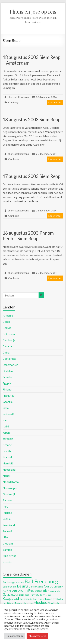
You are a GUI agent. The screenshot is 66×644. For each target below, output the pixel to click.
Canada (7, 346)
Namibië (8, 463)
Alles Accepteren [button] (37, 636)
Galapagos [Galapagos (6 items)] (10, 594)
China (6, 352)
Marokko (8, 457)
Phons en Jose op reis (33, 12)
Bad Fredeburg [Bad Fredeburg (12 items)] (41, 581)
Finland (7, 389)
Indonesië (8, 414)
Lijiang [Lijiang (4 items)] (10, 603)
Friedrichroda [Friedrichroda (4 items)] (54, 591)
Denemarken (10, 365)
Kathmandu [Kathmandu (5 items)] (26, 599)
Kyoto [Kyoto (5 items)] (56, 599)
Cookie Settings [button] (15, 636)
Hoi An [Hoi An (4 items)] (42, 595)
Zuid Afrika (10, 556)
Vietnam (8, 543)
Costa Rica (9, 359)
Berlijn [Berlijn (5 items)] (32, 587)
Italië (6, 426)
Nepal (6, 476)
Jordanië (8, 439)
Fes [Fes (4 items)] (4, 591)
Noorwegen (10, 488)
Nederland (9, 469)
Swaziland (9, 525)
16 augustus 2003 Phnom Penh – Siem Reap (28, 236)
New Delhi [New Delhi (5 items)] (54, 603)
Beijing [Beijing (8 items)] (23, 586)
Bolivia (7, 328)
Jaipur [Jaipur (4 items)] (48, 595)
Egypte (7, 383)
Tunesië (7, 531)
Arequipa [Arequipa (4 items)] (20, 582)
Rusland (7, 513)
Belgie (7, 322)
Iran (5, 420)
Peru (5, 506)
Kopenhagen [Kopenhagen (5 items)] (45, 599)
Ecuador (8, 377)
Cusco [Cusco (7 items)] (49, 586)
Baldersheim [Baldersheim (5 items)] (10, 587)
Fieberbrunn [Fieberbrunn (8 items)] (17, 590)
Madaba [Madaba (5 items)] (18, 603)
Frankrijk (8, 396)
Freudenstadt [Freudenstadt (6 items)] (38, 591)
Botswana (9, 334)
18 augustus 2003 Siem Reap (32, 120)
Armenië (8, 315)
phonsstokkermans (18, 97)
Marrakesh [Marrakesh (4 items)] (28, 603)
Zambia (7, 550)
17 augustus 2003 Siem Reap (32, 176)
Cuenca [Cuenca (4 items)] (40, 587)
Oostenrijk (9, 494)
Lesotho (7, 451)
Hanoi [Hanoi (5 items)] (21, 595)
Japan (6, 432)
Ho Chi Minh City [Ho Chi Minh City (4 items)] (32, 595)
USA (5, 537)
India (6, 408)
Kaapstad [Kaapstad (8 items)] (11, 598)
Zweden (7, 562)
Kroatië (7, 445)
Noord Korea (11, 482)
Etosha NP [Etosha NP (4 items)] (58, 587)
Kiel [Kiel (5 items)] (35, 599)
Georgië (8, 402)
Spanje (7, 519)
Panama (7, 500)
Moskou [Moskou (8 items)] (40, 602)
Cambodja (14, 102)
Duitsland (8, 371)
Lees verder (55, 102)
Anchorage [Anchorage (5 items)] (9, 582)
